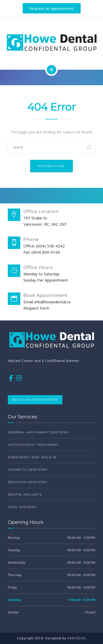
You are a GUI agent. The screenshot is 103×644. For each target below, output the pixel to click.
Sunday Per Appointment (46, 280)
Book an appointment (35, 400)
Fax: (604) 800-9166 (42, 252)
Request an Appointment (51, 8)
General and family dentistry (38, 432)
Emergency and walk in (32, 457)
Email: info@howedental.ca (47, 302)
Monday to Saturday (41, 274)
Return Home (51, 166)
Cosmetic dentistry (28, 470)
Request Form (36, 308)
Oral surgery (22, 507)
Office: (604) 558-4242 (44, 246)
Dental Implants (25, 494)
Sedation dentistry (28, 482)
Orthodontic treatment (33, 445)
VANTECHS (76, 638)
